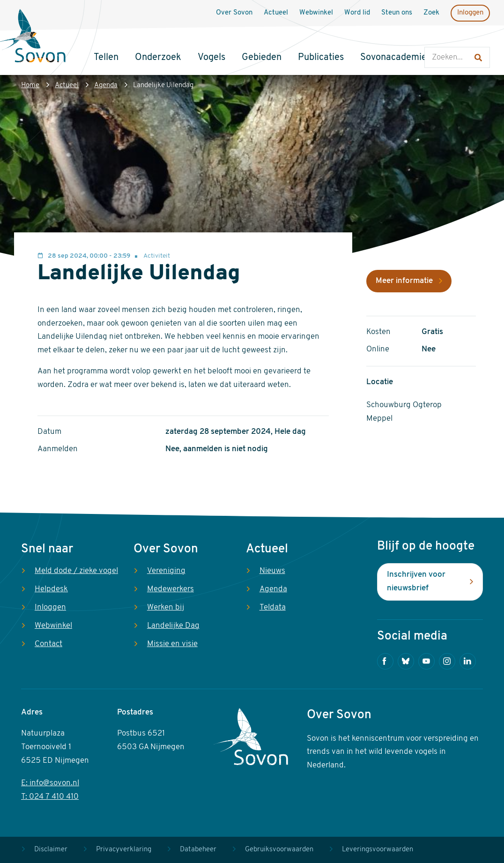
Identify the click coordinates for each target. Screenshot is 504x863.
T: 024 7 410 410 (50, 797)
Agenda (106, 86)
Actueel (67, 86)
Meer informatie (404, 281)
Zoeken (434, 38)
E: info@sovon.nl (50, 783)
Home (30, 86)
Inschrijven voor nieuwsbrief (416, 581)
